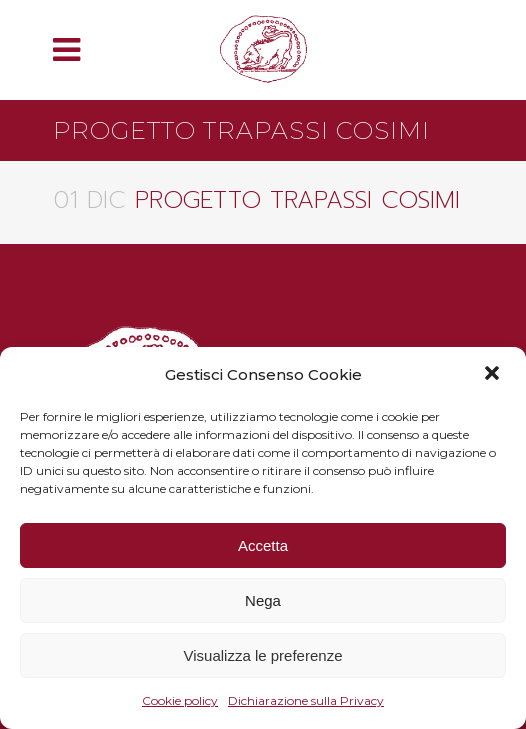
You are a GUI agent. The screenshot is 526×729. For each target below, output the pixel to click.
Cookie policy (180, 700)
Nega (263, 600)
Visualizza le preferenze (263, 655)
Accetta (263, 545)
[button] (494, 375)
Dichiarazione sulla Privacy (306, 700)
